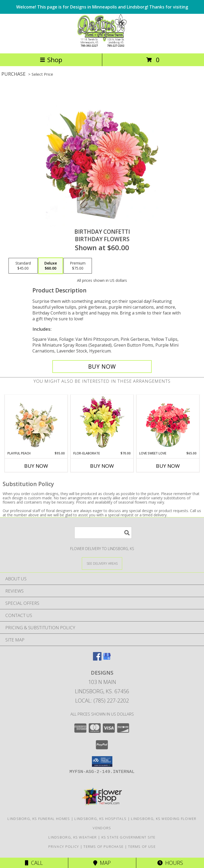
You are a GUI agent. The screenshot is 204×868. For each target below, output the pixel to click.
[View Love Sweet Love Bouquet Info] (168, 423)
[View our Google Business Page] (107, 659)
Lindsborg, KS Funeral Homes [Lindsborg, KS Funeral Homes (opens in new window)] (39, 819)
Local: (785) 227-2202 (102, 701)
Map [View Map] (102, 863)
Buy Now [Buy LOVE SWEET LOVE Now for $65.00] (168, 466)
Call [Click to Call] (34, 863)
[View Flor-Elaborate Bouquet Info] (102, 423)
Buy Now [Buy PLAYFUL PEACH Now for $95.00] (36, 466)
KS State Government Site (129, 837)
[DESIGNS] (102, 46)
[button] (102, 761)
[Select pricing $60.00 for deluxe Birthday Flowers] (51, 266)
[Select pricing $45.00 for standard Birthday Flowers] (23, 266)
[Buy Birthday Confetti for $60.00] (102, 367)
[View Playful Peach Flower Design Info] (36, 423)
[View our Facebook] (97, 659)
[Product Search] (103, 533)
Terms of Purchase (103, 846)
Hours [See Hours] (170, 863)
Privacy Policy (64, 846)
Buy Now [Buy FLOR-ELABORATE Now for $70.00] (102, 466)
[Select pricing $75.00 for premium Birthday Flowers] (78, 266)
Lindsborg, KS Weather (73, 837)
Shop (51, 60)
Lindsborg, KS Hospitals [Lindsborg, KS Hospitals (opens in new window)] (100, 819)
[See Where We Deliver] (102, 563)
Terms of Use (142, 846)
